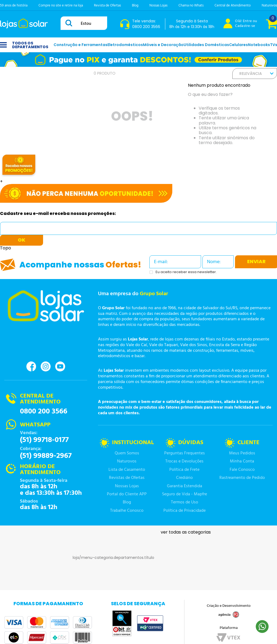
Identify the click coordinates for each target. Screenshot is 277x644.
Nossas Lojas (158, 6)
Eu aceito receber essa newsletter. (186, 272)
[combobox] (84, 23)
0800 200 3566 (44, 412)
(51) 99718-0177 (44, 440)
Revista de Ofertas (107, 6)
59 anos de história (14, 6)
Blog (135, 6)
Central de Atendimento (233, 6)
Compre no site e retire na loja (61, 6)
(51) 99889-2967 (46, 456)
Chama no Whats (191, 6)
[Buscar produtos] (70, 23)
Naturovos (269, 6)
